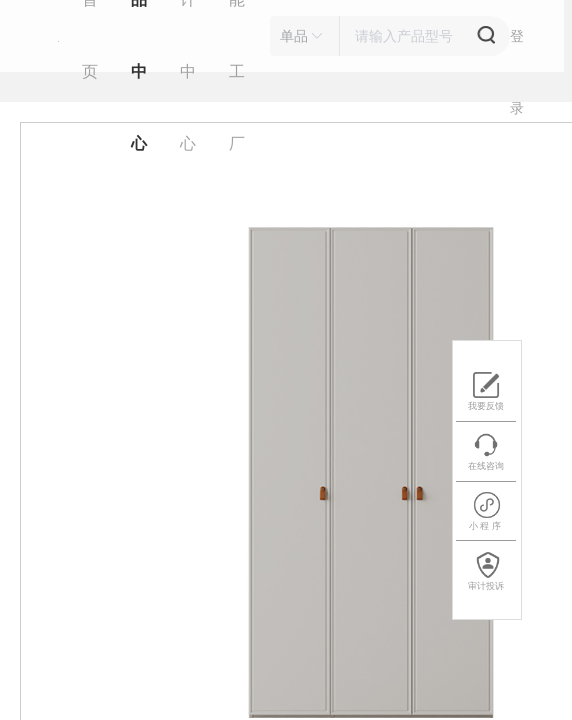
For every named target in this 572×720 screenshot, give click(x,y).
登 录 (517, 50)
